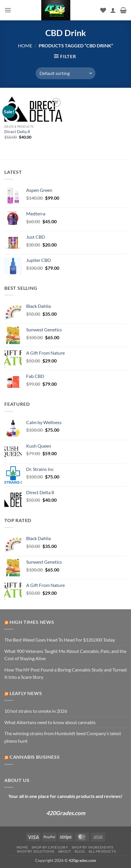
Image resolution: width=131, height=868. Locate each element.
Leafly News (26, 693)
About (65, 851)
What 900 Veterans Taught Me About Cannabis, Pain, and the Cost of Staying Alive (65, 655)
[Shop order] (65, 73)
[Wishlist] (103, 10)
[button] (8, 10)
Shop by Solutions (36, 851)
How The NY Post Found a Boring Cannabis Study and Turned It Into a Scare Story (65, 673)
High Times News (32, 622)
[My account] (113, 10)
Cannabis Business (35, 757)
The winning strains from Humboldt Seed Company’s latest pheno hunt (63, 737)
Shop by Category (50, 847)
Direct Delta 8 (17, 132)
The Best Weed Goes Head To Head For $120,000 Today (60, 640)
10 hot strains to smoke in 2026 (36, 711)
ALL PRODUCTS (102, 851)
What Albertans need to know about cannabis (50, 722)
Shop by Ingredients (93, 847)
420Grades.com (66, 813)
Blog (80, 851)
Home (25, 45)
